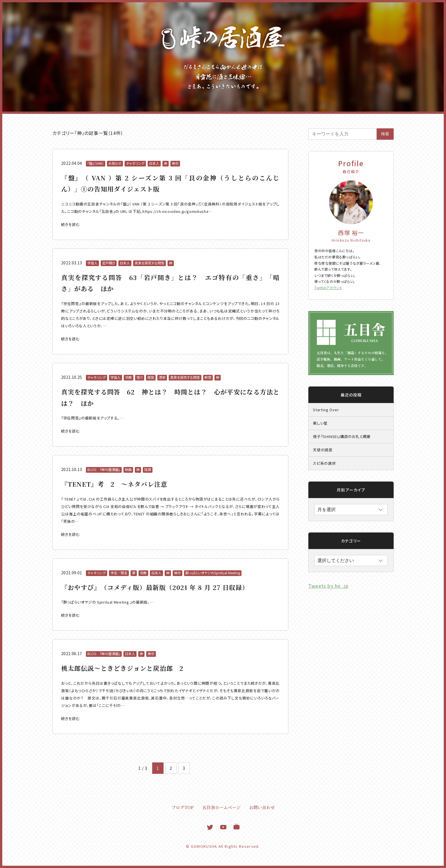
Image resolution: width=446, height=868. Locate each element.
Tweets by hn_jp (328, 586)
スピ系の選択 (324, 463)
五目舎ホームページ (221, 807)
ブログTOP (183, 807)
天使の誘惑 (323, 450)
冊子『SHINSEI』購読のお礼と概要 (342, 436)
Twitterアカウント (328, 288)
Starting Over (326, 410)
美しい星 (320, 423)
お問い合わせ (262, 807)
